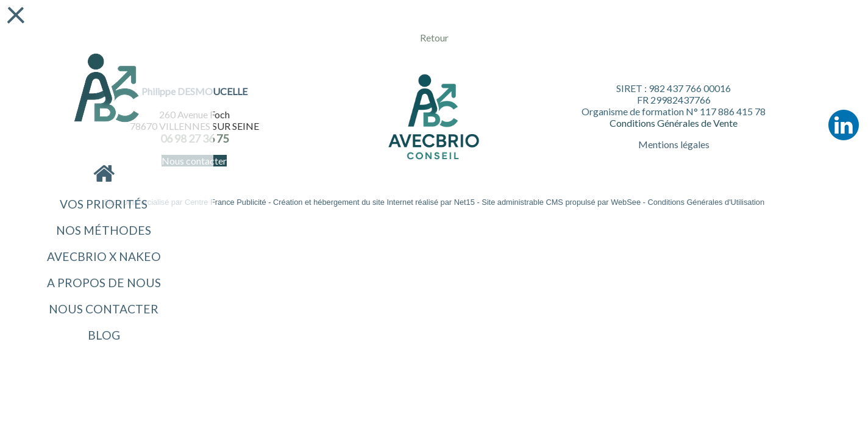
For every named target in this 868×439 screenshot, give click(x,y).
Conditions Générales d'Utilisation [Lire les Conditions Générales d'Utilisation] (706, 202)
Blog (104, 335)
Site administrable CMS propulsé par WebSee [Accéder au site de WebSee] (561, 202)
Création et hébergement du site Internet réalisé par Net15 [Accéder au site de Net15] (374, 202)
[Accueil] (107, 89)
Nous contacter (104, 309)
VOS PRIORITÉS (104, 204)
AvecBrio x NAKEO (104, 256)
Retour (434, 37)
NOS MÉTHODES (104, 230)
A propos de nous (104, 283)
